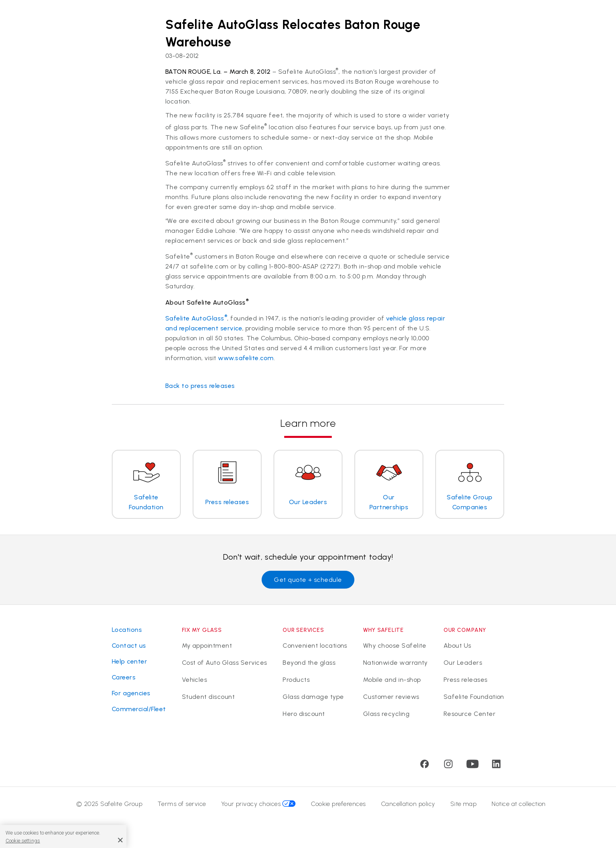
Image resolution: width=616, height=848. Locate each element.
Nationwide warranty (395, 663)
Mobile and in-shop (392, 681)
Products (296, 681)
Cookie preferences (338, 808)
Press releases (466, 681)
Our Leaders (463, 663)
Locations (127, 630)
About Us (457, 646)
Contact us (129, 646)
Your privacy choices (259, 808)
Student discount (209, 699)
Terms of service (182, 808)
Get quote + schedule (308, 580)
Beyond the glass (309, 663)
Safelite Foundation (474, 699)
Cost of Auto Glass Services (225, 663)
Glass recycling (386, 717)
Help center (129, 661)
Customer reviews (391, 699)
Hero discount (304, 717)
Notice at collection (519, 808)
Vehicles (195, 681)
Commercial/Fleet (139, 709)
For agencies (131, 693)
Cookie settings (23, 841)
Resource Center (470, 717)
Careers (124, 677)
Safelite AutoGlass (196, 318)
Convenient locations (315, 646)
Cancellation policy (408, 808)
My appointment (207, 646)
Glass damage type (313, 699)
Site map (464, 808)
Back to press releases (200, 386)
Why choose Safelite (395, 646)
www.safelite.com (246, 358)
